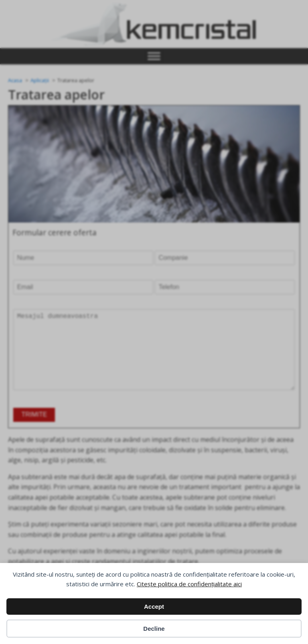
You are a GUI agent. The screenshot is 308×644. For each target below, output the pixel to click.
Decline (154, 629)
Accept (154, 607)
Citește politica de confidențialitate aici (189, 584)
